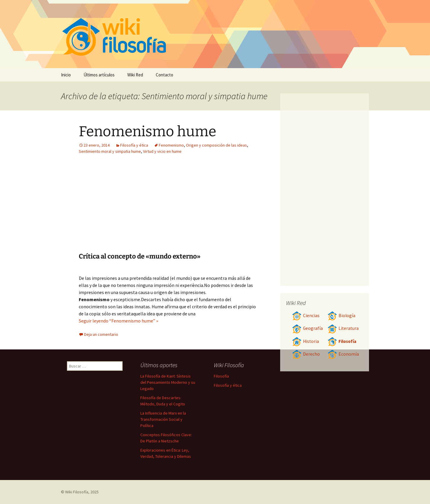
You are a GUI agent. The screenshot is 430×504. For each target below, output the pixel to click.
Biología (341, 316)
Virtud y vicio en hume (162, 151)
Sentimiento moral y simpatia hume (110, 151)
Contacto (165, 75)
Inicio (66, 75)
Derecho (306, 354)
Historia (305, 341)
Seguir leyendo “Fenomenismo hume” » (118, 321)
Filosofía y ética (134, 145)
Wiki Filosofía (77, 492)
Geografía (307, 328)
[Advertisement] (205, 208)
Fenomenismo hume (147, 131)
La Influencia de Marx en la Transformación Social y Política (163, 419)
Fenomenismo (171, 145)
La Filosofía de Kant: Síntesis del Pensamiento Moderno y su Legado (168, 382)
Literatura (343, 328)
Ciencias (306, 316)
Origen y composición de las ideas (216, 145)
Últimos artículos (99, 75)
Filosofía (342, 341)
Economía (343, 354)
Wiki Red (135, 75)
